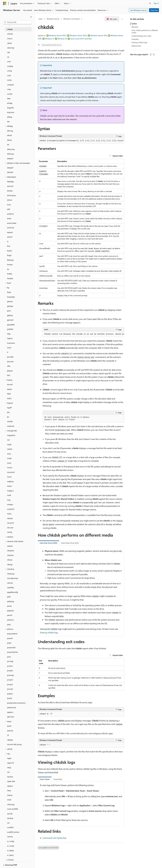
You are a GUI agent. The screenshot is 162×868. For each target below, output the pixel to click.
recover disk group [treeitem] (14, 744)
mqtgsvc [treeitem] (10, 491)
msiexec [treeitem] (10, 504)
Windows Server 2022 (78, 35)
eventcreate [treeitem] (12, 223)
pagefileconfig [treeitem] (12, 592)
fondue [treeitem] (10, 264)
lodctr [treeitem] (9, 398)
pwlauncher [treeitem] (12, 707)
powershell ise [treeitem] (12, 652)
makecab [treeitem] (11, 426)
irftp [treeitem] (9, 366)
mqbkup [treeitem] (10, 481)
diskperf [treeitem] (10, 168)
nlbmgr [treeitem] (10, 564)
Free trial (154, 10)
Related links (136, 46)
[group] (81, 141)
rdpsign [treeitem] (10, 740)
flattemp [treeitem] (10, 260)
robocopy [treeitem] (11, 804)
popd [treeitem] (9, 643)
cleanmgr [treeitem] (11, 48)
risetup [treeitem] (10, 795)
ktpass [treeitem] (10, 389)
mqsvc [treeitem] (10, 486)
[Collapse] (31, 17)
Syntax (134, 24)
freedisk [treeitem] (10, 278)
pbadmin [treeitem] (11, 611)
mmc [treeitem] (9, 454)
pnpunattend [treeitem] (12, 634)
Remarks (135, 27)
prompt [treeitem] (10, 689)
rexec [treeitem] (9, 790)
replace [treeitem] (10, 786)
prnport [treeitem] (10, 680)
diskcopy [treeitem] (11, 154)
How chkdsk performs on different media (145, 31)
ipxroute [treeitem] (10, 361)
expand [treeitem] (10, 232)
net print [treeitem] (10, 523)
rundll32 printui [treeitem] (13, 832)
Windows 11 (49, 39)
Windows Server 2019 (99, 35)
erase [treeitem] (9, 218)
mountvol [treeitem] (11, 472)
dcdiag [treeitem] (10, 103)
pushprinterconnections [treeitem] (16, 703)
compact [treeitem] (11, 85)
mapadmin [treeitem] (11, 435)
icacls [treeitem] (9, 348)
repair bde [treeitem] (11, 781)
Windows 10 (62, 39)
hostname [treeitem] (11, 343)
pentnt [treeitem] (10, 615)
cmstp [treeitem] (9, 71)
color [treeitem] (9, 75)
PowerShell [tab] (58, 779)
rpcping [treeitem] (10, 818)
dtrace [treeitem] (10, 200)
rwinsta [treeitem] (10, 837)
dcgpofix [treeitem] (10, 108)
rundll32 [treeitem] (10, 827)
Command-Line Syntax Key (54, 838)
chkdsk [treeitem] (10, 29)
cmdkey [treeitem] (10, 66)
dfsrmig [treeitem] (10, 131)
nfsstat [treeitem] (10, 560)
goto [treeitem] (9, 311)
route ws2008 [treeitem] (12, 809)
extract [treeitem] (10, 237)
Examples (135, 39)
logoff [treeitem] (9, 408)
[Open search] (150, 3)
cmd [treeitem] (9, 61)
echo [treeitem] (9, 205)
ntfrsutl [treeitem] (10, 583)
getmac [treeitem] (10, 301)
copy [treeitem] (9, 89)
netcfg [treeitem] (10, 532)
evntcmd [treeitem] (11, 228)
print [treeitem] (9, 657)
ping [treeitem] (9, 624)
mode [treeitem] (9, 458)
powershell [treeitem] (11, 647)
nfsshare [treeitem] (10, 555)
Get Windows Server (139, 10)
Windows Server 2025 (58, 35)
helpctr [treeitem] (10, 338)
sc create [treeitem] (11, 846)
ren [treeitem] (8, 772)
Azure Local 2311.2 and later (81, 39)
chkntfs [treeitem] (10, 34)
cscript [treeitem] (10, 94)
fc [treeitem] (8, 241)
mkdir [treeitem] (9, 444)
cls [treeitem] (8, 57)
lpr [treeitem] (8, 417)
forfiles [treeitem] (10, 274)
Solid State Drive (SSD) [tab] (70, 543)
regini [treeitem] (9, 758)
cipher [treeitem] (9, 43)
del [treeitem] (8, 122)
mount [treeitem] (10, 467)
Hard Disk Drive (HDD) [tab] (48, 543)
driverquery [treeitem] (12, 195)
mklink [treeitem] (10, 449)
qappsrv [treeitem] (10, 712)
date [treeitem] (9, 98)
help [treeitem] (9, 334)
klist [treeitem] (9, 375)
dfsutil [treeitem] (9, 135)
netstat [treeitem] (10, 546)
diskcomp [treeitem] (11, 149)
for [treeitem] (8, 269)
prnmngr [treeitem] (11, 675)
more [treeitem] (9, 463)
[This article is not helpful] (154, 54)
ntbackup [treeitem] (11, 574)
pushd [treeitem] (9, 698)
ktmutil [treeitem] (10, 384)
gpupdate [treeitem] (11, 325)
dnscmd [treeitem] (10, 186)
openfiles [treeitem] (11, 587)
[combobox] (17, 22)
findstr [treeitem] (10, 251)
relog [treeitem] (9, 767)
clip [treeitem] (8, 52)
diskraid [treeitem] (10, 172)
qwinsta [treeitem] (10, 731)
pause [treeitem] (9, 606)
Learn (40, 19)
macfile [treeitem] (10, 421)
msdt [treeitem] (9, 495)
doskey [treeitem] (10, 191)
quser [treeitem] (9, 726)
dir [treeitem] (8, 145)
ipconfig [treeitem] (10, 357)
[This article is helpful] (151, 54)
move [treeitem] (9, 477)
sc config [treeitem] (11, 841)
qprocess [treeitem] (11, 717)
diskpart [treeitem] (10, 158)
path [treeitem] (9, 597)
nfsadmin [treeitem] (11, 551)
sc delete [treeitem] (11, 850)
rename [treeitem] (10, 777)
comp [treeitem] (9, 80)
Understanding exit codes (141, 36)
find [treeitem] (9, 246)
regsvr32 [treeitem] (11, 763)
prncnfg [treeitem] (10, 661)
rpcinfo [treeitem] (10, 814)
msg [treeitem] (9, 500)
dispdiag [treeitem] (10, 181)
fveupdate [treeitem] (11, 297)
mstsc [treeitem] (9, 514)
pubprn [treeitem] (10, 694)
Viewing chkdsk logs (49, 632)
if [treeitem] (8, 352)
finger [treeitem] (9, 255)
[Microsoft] (5, 3)
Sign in (156, 3)
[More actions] (122, 19)
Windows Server (53, 19)
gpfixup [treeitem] (10, 315)
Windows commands (72, 19)
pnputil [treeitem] (10, 638)
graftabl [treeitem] (10, 329)
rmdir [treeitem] (9, 800)
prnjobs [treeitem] (10, 670)
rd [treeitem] (8, 735)
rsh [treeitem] (8, 823)
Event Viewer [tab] (45, 779)
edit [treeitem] (9, 209)
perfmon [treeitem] (10, 620)
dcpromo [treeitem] (11, 112)
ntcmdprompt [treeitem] (13, 578)
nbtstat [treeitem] (10, 518)
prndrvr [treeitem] (10, 666)
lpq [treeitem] (8, 412)
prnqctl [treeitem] (10, 684)
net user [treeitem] (10, 528)
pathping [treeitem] (11, 601)
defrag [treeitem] (10, 117)
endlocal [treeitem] (10, 214)
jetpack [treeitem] (10, 371)
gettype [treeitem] (10, 306)
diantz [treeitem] (9, 140)
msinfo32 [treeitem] (11, 509)
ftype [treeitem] (9, 292)
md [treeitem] (8, 440)
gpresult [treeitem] (10, 320)
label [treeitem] (9, 394)
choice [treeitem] (10, 38)
